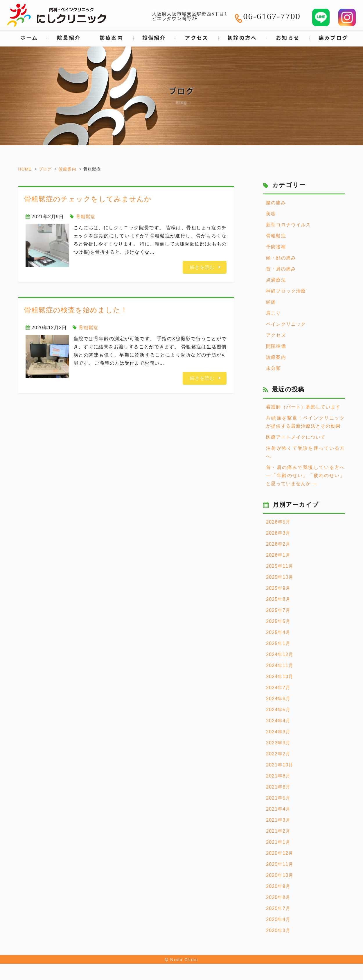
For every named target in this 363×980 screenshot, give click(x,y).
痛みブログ (333, 38)
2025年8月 (278, 599)
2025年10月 (280, 577)
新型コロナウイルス (288, 225)
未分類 (273, 368)
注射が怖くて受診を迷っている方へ (305, 452)
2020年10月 (280, 875)
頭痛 (271, 302)
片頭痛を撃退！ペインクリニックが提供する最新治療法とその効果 (305, 422)
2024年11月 (280, 665)
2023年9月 (278, 743)
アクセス (196, 38)
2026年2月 (278, 544)
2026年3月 (278, 533)
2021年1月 (278, 842)
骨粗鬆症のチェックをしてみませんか (88, 199)
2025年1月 (278, 643)
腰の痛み (276, 203)
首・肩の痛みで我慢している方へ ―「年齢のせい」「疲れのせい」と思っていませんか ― (305, 475)
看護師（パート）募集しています (303, 407)
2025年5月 (278, 621)
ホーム (29, 38)
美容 (271, 214)
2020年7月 (278, 908)
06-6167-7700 (272, 16)
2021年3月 (278, 820)
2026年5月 (278, 522)
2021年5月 (278, 798)
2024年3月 (278, 732)
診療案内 (67, 169)
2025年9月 (278, 588)
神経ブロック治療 (286, 291)
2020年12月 (280, 853)
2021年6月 (278, 787)
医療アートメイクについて (296, 437)
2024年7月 (278, 688)
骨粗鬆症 (86, 217)
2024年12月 (280, 654)
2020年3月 (278, 930)
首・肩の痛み (281, 269)
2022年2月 (278, 754)
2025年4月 (278, 632)
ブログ (45, 169)
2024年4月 (278, 721)
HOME (25, 169)
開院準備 (276, 346)
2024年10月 (280, 677)
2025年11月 (280, 566)
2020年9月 (278, 886)
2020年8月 (278, 897)
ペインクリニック (286, 324)
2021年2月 (278, 831)
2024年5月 (278, 710)
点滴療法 (276, 280)
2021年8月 (278, 776)
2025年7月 (278, 610)
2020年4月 (278, 919)
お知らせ (288, 38)
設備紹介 (154, 38)
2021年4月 (278, 809)
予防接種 (276, 247)
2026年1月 (278, 555)
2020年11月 (280, 864)
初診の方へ (242, 38)
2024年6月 (278, 699)
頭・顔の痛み (281, 258)
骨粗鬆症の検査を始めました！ (76, 310)
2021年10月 (280, 765)
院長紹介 (69, 38)
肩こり (273, 313)
